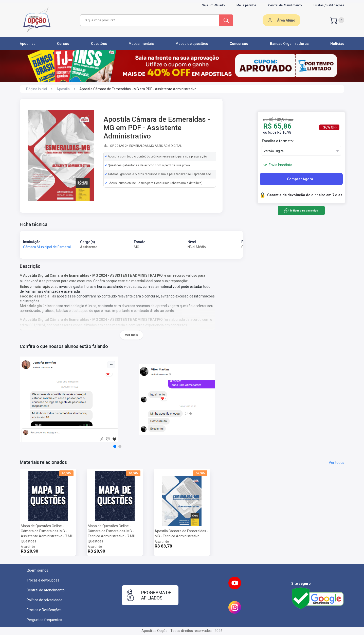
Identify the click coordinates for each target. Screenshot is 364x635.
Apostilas (28, 44)
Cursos (63, 44)
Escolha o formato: (278, 141)
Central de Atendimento (285, 5)
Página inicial (37, 89)
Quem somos (37, 570)
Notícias (337, 44)
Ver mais (131, 335)
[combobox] (149, 20)
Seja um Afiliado (213, 5)
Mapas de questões (192, 44)
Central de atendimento (46, 590)
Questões (99, 44)
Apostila (63, 89)
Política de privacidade (44, 600)
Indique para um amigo (301, 210)
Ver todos (336, 463)
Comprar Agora (300, 179)
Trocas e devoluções (43, 580)
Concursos (239, 44)
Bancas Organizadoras (289, 44)
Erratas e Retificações (44, 610)
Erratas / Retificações (329, 5)
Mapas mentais (141, 44)
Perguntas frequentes (44, 620)
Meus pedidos (246, 5)
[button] (115, 446)
